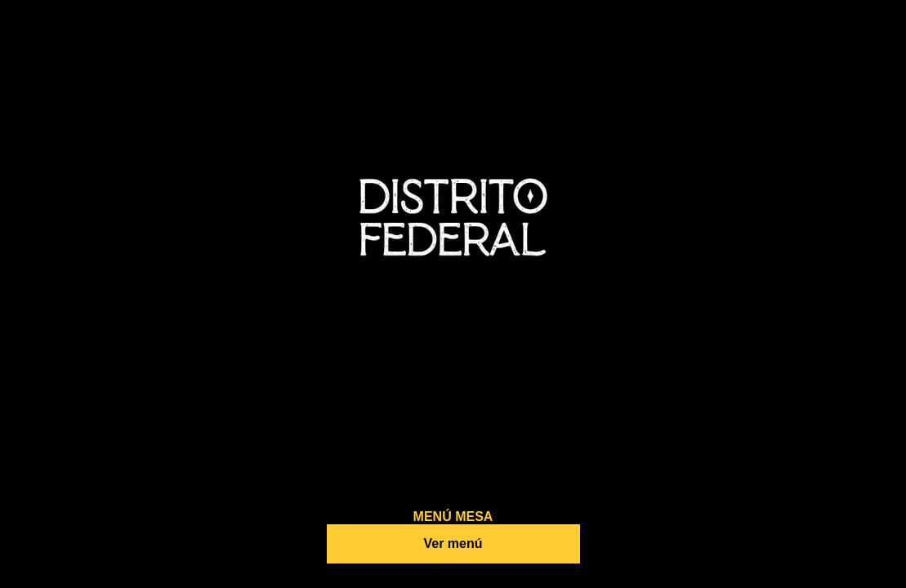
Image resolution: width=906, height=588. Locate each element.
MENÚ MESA (453, 517)
